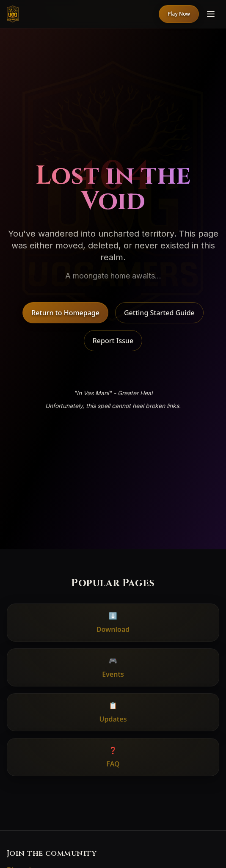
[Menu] (211, 14)
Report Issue (113, 341)
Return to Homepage (65, 313)
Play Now (179, 14)
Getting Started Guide (159, 313)
